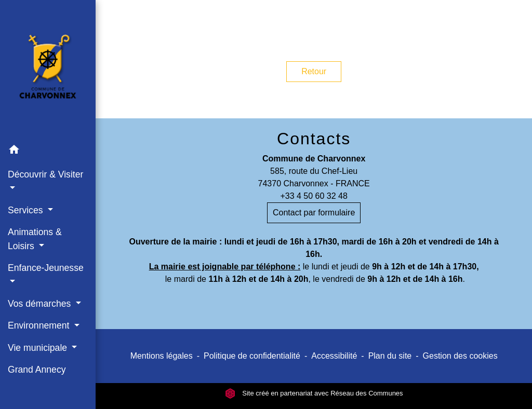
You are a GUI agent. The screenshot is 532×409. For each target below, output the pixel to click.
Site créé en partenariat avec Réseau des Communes (314, 393)
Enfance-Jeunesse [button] (46, 268)
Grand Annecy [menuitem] (37, 370)
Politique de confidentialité (252, 356)
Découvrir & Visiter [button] (45, 174)
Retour (314, 71)
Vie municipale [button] (39, 348)
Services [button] (26, 210)
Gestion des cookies (460, 356)
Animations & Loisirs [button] (35, 239)
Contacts (314, 139)
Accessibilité (334, 356)
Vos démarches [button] (41, 304)
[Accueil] (48, 70)
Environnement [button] (40, 325)
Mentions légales (162, 356)
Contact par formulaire (314, 213)
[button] (48, 151)
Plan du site (390, 356)
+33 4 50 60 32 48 (314, 196)
